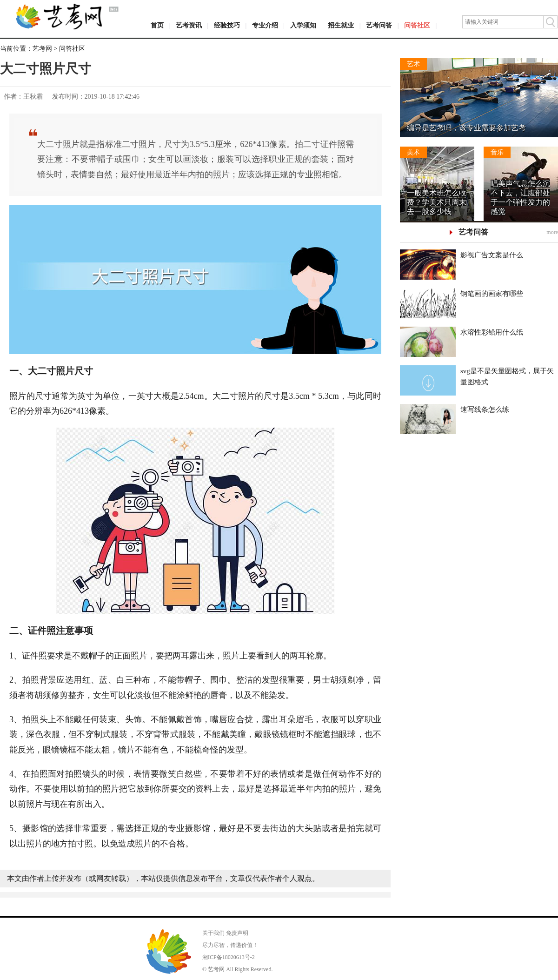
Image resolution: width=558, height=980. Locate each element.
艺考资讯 (189, 25)
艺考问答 (379, 25)
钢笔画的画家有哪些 (492, 294)
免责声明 (237, 933)
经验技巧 (227, 25)
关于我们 (213, 933)
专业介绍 (265, 25)
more (552, 232)
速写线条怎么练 (485, 409)
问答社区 (417, 25)
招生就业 (341, 25)
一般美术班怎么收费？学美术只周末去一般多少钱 (437, 202)
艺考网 (42, 49)
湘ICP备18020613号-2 (229, 957)
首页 (157, 25)
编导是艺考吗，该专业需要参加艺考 (466, 128)
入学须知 (303, 25)
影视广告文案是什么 (492, 255)
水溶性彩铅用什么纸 (492, 332)
